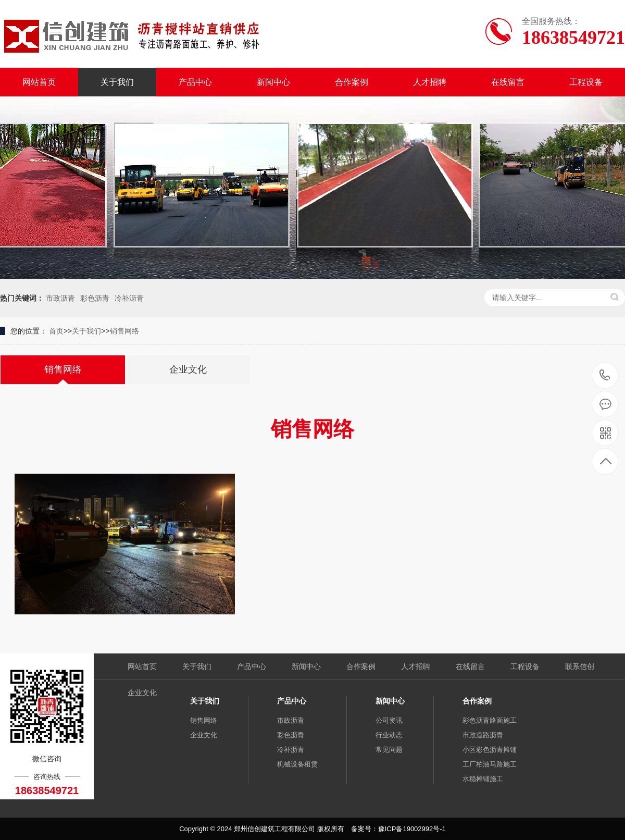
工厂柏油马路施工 (490, 764)
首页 (56, 331)
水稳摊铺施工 (483, 779)
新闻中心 (273, 82)
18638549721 (605, 375)
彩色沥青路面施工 (490, 720)
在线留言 (508, 82)
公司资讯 (389, 720)
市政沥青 (60, 298)
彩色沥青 (95, 298)
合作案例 (352, 82)
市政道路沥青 (483, 735)
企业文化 (142, 693)
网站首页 (39, 82)
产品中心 (195, 82)
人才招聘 (430, 82)
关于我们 (117, 82)
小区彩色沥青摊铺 (490, 750)
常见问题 (389, 750)
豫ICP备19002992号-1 (412, 829)
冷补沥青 (129, 298)
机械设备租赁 (297, 764)
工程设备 (586, 82)
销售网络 (124, 331)
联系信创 (580, 666)
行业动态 (389, 735)
